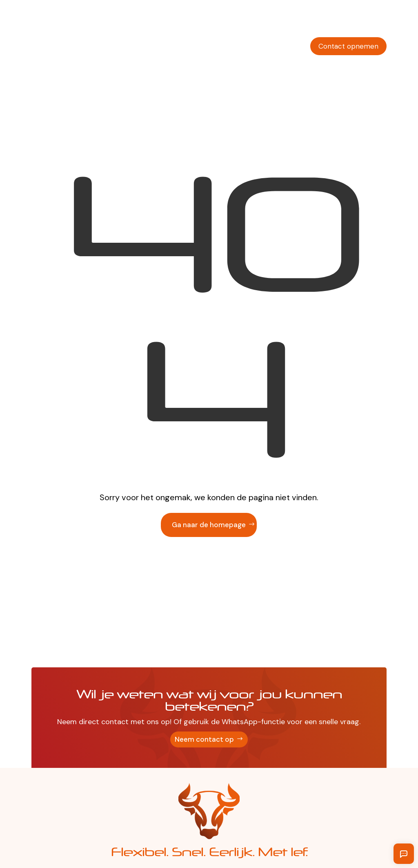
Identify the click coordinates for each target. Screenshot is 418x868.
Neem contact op (204, 739)
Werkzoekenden (227, 22)
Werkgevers (172, 22)
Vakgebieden (282, 22)
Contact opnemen (348, 46)
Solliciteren (369, 22)
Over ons (327, 22)
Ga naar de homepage (209, 525)
